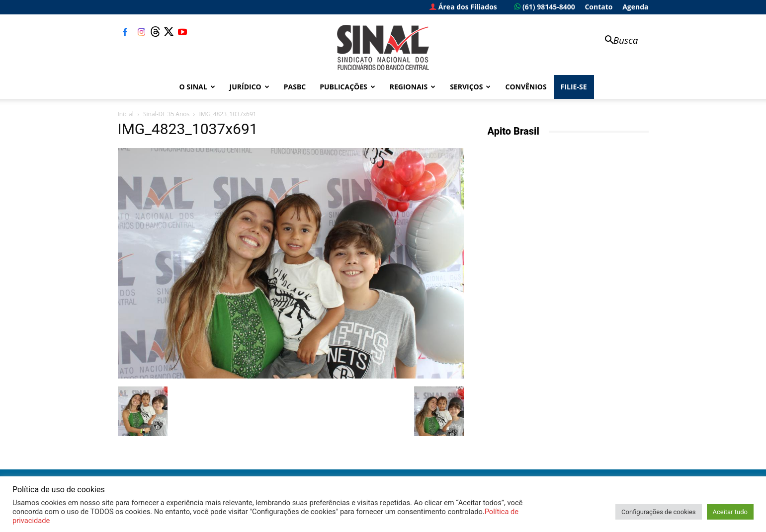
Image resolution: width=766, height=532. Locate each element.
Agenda (635, 7)
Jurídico (250, 87)
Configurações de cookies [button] (658, 512)
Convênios (526, 87)
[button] (617, 41)
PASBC (295, 87)
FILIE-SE (574, 87)
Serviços (470, 87)
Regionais (413, 87)
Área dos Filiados (463, 7)
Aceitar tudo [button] (730, 512)
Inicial (126, 114)
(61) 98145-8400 (545, 7)
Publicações (347, 87)
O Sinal (197, 87)
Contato (598, 7)
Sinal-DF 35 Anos (166, 114)
